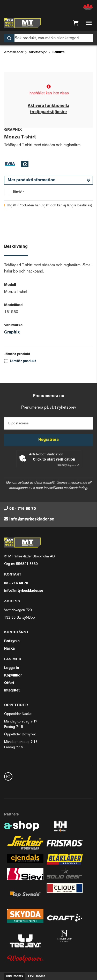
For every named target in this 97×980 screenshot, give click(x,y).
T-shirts (58, 52)
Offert (9, 683)
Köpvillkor (13, 676)
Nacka (9, 649)
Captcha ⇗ (68, 465)
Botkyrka (12, 641)
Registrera (48, 440)
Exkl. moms (37, 976)
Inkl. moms (14, 976)
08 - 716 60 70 (23, 509)
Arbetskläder (14, 52)
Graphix (12, 332)
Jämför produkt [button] (20, 361)
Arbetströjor (38, 52)
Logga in (12, 668)
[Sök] (48, 38)
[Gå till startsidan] (23, 23)
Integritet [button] (12, 691)
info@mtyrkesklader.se (32, 519)
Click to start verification (54, 460)
